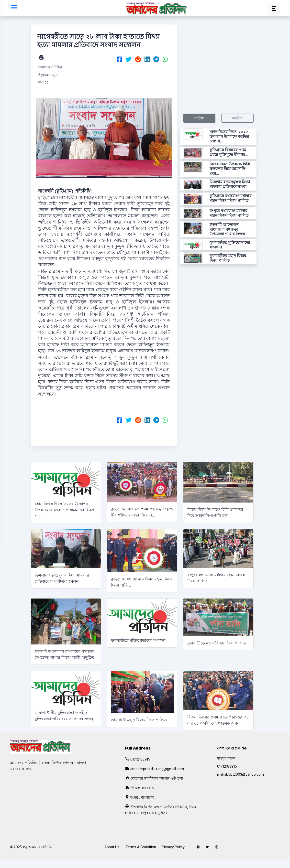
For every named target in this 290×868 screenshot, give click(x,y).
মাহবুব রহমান (226, 758)
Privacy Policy (173, 847)
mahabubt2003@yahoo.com (240, 774)
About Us (112, 847)
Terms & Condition (141, 847)
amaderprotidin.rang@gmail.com (157, 769)
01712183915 (140, 759)
